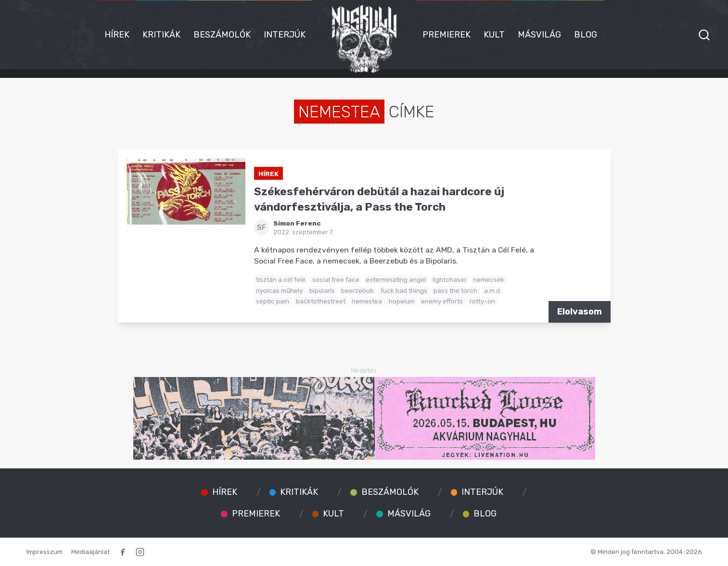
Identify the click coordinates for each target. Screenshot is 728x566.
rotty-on (482, 301)
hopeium (402, 301)
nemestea (367, 301)
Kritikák (161, 35)
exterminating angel (396, 279)
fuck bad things (404, 290)
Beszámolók (222, 35)
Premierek (447, 35)
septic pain (273, 301)
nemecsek (489, 279)
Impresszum (45, 552)
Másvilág (539, 35)
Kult (494, 35)
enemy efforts (442, 301)
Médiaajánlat (90, 552)
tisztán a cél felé (281, 279)
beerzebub (358, 290)
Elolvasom (580, 312)
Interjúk (285, 35)
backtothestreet (321, 301)
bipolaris (322, 290)
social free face (336, 279)
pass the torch (455, 290)
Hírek (117, 35)
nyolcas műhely (279, 290)
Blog (586, 35)
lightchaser (450, 279)
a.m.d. (493, 290)
